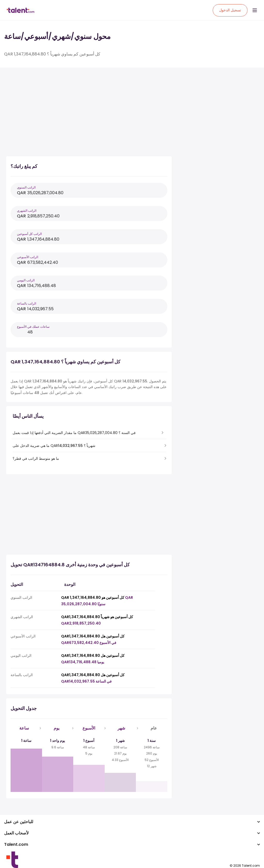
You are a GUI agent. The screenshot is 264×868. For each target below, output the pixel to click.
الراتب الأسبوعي (28, 257)
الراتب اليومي (26, 280)
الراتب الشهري (27, 211)
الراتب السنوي (26, 187)
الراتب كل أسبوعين (29, 234)
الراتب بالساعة (27, 303)
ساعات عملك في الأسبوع (33, 327)
